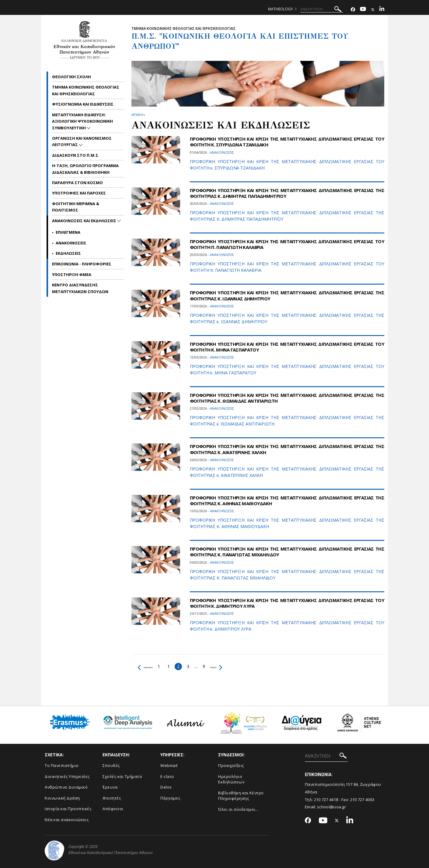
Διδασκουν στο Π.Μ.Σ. (76, 155)
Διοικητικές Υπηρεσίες (67, 776)
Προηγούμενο (154, 666)
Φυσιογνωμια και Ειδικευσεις (83, 104)
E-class (167, 776)
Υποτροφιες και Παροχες (79, 193)
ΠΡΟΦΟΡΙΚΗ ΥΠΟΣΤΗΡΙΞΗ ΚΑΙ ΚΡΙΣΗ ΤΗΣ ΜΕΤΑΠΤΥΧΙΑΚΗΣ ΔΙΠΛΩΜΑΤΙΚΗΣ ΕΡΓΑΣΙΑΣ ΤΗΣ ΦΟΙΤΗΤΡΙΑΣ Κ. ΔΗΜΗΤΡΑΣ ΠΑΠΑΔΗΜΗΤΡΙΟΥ (287, 193)
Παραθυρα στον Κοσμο (77, 183)
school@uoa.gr (331, 807)
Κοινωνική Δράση (62, 798)
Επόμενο (240, 666)
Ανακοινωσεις (71, 243)
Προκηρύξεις (231, 765)
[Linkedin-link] (382, 10)
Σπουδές (111, 765)
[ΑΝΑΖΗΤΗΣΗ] (322, 9)
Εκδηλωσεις (68, 253)
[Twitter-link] (373, 10)
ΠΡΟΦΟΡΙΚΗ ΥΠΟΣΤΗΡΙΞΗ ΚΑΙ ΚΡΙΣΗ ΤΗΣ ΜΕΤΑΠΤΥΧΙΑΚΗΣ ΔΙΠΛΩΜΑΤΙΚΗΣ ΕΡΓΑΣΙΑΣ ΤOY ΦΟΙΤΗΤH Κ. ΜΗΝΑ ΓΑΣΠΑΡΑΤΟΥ (287, 347)
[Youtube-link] (363, 10)
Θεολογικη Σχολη (71, 77)
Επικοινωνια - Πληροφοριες (82, 264)
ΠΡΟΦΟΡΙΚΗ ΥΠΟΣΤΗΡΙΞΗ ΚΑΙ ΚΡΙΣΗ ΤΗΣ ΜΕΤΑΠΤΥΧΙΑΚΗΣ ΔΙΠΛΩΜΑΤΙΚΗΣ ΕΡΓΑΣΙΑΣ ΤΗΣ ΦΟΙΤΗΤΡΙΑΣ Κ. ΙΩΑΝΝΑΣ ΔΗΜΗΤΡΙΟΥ (287, 295)
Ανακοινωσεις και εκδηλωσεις (85, 221)
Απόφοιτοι (113, 809)
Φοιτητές (112, 798)
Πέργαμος (170, 798)
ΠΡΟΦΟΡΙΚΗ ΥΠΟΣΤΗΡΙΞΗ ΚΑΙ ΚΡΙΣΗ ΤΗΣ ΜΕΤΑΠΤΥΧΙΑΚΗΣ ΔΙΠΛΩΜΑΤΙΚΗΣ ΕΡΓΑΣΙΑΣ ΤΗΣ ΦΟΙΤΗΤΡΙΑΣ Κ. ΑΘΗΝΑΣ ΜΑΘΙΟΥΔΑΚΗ (287, 501)
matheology (281, 9)
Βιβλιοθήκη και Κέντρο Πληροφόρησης (241, 796)
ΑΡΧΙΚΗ (137, 115)
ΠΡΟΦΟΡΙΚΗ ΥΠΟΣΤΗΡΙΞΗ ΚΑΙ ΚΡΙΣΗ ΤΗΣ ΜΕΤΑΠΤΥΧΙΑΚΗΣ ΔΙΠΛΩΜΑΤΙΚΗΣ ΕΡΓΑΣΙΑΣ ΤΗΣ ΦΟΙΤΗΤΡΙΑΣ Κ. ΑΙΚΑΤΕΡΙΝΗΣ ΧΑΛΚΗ (287, 449)
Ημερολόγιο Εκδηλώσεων (231, 779)
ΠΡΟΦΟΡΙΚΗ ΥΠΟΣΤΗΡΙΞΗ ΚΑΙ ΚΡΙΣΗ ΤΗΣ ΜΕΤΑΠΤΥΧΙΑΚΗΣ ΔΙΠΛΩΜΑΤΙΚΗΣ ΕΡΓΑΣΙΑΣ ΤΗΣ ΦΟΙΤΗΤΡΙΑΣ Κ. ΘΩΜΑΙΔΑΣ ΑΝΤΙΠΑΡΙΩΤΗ (287, 398)
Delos (166, 787)
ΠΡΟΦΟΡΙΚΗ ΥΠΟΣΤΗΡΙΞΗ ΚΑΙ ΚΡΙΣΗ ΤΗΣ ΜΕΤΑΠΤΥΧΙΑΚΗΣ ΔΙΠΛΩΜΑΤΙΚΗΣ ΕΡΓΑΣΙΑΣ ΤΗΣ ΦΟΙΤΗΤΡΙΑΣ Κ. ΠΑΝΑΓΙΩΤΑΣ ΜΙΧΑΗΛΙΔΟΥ (287, 552)
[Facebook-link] (353, 10)
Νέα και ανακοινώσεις (67, 820)
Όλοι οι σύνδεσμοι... (238, 809)
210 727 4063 (362, 800)
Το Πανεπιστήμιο (62, 765)
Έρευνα (110, 787)
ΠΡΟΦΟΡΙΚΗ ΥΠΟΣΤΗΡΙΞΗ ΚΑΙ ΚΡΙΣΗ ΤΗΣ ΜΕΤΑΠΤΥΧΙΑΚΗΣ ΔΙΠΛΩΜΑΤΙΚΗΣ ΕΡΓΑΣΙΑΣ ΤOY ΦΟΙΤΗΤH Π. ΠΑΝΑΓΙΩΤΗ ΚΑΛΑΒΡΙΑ (287, 244)
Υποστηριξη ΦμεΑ (72, 275)
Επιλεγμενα (68, 232)
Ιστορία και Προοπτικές (68, 809)
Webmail (169, 765)
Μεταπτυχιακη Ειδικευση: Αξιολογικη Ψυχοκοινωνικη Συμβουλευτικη (82, 121)
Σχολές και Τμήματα (122, 776)
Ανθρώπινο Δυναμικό (66, 787)
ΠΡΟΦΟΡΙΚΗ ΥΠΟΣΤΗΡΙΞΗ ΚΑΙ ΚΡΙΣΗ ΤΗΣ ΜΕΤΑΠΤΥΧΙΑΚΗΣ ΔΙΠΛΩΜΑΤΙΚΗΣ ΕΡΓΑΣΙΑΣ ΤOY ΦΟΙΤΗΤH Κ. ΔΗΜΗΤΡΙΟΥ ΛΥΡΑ (287, 603)
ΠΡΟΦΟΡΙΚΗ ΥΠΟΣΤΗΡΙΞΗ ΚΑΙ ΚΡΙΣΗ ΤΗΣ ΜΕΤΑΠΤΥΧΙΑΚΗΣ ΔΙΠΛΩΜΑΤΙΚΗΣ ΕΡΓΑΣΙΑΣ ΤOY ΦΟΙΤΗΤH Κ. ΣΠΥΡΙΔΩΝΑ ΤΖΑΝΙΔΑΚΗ (287, 142)
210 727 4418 (326, 800)
